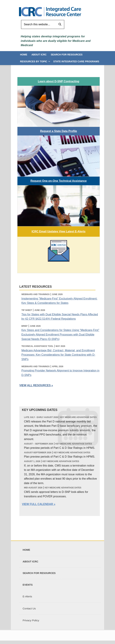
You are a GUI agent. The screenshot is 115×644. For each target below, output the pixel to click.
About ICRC (39, 55)
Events (28, 585)
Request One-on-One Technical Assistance (58, 181)
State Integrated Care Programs (76, 61)
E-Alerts (27, 596)
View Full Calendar (37, 504)
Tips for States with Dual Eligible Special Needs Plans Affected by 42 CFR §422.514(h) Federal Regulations (60, 317)
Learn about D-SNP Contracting (59, 81)
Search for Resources (67, 55)
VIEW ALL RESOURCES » (36, 385)
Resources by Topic (34, 61)
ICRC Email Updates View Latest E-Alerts (59, 231)
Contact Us (29, 608)
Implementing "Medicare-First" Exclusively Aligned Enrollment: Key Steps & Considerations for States (59, 301)
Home (24, 55)
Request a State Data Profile (58, 131)
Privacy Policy (31, 620)
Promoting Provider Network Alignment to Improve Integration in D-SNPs (60, 373)
